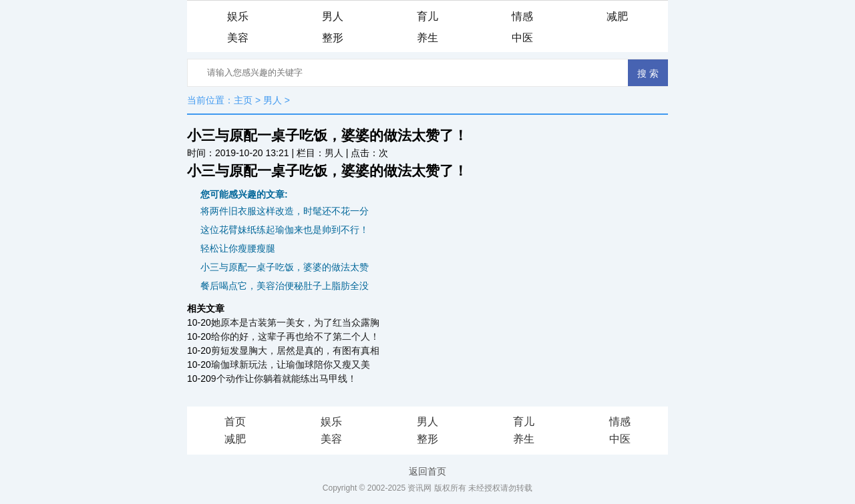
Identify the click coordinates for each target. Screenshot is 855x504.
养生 (427, 38)
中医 (522, 38)
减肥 (617, 16)
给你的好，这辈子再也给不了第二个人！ (295, 336)
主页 (243, 100)
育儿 (427, 16)
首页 (235, 422)
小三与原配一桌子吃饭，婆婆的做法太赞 (285, 267)
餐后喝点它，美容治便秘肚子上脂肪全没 (285, 286)
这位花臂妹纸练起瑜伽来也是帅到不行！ (285, 230)
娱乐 (238, 16)
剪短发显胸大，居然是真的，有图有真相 (295, 350)
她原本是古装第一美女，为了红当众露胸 (295, 322)
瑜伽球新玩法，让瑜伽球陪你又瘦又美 (291, 364)
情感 (522, 16)
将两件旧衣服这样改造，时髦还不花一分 (285, 211)
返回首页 (427, 471)
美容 (238, 38)
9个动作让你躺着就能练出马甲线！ (284, 379)
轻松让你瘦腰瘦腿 (238, 248)
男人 (333, 16)
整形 (333, 38)
